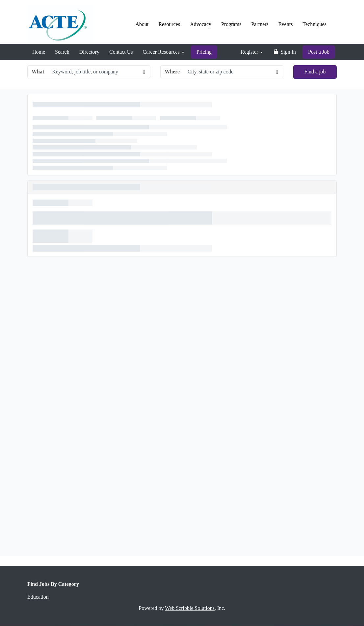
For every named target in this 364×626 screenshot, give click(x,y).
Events (286, 24)
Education (38, 597)
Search (62, 52)
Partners (260, 24)
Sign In (284, 52)
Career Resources (164, 52)
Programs (231, 24)
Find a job (315, 72)
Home (39, 52)
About (142, 24)
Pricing (204, 52)
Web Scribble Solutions (190, 608)
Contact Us (121, 52)
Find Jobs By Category (53, 584)
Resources (169, 24)
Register (252, 52)
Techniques (314, 24)
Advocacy (201, 24)
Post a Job (319, 52)
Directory (89, 52)
